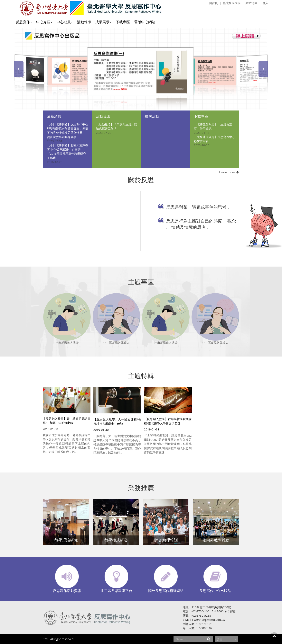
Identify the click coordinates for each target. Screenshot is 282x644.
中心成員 (65, 22)
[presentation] (19, 69)
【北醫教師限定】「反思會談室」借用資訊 (213, 126)
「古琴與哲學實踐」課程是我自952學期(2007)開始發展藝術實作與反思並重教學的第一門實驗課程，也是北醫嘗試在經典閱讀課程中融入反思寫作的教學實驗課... (168, 444)
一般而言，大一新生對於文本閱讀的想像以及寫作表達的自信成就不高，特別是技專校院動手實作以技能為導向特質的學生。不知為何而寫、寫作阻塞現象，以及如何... (117, 444)
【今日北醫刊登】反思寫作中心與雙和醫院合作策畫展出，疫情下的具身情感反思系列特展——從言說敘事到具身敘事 (68, 130)
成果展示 (103, 22)
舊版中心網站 (145, 22)
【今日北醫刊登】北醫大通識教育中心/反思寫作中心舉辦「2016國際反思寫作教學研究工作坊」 (68, 151)
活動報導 (84, 22)
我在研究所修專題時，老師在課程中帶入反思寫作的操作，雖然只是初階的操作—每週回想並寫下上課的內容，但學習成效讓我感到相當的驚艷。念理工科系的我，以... (67, 443)
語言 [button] (226, 639)
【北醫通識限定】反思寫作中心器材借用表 (214, 139)
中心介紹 (44, 22)
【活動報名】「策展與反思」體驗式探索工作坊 (117, 126)
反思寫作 (24, 22)
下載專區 (123, 22)
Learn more (227, 172)
